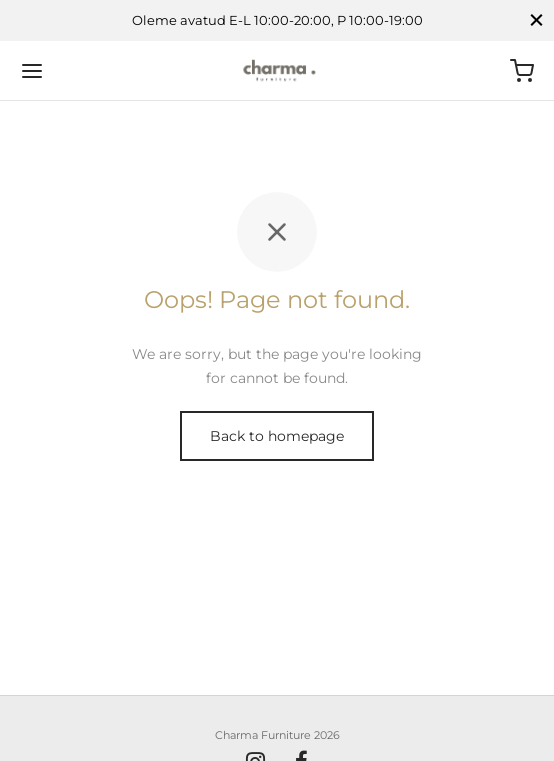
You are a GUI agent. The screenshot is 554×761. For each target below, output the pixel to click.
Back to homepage (277, 436)
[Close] (536, 20)
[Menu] (32, 71)
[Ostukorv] (522, 71)
